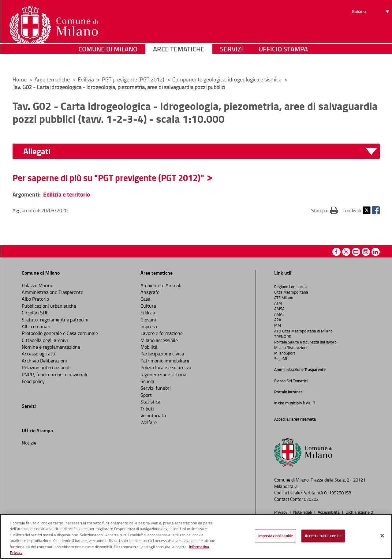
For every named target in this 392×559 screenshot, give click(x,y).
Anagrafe (150, 292)
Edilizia (86, 79)
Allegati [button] (37, 151)
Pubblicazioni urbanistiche (49, 306)
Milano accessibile (159, 340)
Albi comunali (36, 326)
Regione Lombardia (291, 287)
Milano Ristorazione (291, 347)
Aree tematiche (179, 63)
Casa (145, 299)
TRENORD (283, 336)
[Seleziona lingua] (371, 28)
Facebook (376, 210)
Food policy (33, 381)
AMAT (279, 314)
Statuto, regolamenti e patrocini (55, 320)
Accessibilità (329, 512)
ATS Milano (284, 298)
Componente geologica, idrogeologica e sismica (228, 79)
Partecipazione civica (162, 354)
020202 (311, 499)
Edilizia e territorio (67, 194)
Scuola (147, 381)
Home (20, 79)
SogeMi (281, 358)
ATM (278, 303)
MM (278, 325)
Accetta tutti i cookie (323, 536)
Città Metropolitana (291, 292)
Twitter (367, 210)
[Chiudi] (382, 536)
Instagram (366, 252)
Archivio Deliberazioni (44, 361)
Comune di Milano (108, 63)
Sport (146, 395)
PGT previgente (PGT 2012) (134, 79)
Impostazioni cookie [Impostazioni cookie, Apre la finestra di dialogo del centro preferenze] (276, 536)
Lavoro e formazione (162, 333)
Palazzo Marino (37, 285)
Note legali (303, 512)
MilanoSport (285, 353)
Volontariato (153, 415)
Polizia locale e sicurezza (166, 367)
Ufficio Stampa (283, 63)
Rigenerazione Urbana (163, 374)
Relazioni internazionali (46, 367)
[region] (196, 536)
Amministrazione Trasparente (52, 292)
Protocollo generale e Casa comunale (60, 333)
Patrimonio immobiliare (165, 361)
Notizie (29, 443)
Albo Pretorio (35, 299)
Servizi (231, 63)
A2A (278, 320)
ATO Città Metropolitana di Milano (303, 331)
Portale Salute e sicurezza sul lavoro (305, 342)
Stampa (325, 210)
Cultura (148, 306)
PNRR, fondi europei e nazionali (54, 374)
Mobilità (149, 347)
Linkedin (376, 252)
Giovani (148, 320)
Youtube (356, 252)
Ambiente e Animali (161, 285)
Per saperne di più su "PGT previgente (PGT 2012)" (108, 178)
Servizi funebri (156, 388)
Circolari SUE (35, 313)
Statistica (150, 402)
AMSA (279, 309)
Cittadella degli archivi (45, 340)
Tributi (147, 409)
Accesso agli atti (39, 354)
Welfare (149, 422)
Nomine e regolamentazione (51, 347)
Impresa (149, 326)
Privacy (281, 512)
